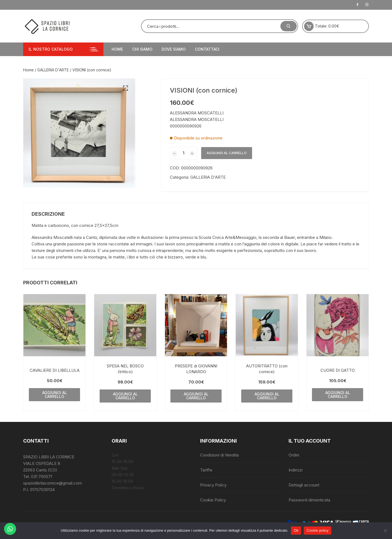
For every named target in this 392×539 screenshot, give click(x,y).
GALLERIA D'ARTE (53, 70)
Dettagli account (304, 485)
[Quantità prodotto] (183, 153)
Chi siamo (142, 49)
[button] (125, 88)
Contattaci (207, 49)
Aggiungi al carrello (227, 153)
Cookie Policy (213, 500)
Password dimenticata (309, 500)
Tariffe (206, 470)
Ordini (294, 455)
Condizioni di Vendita (219, 455)
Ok (296, 530)
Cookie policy (318, 530)
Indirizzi (295, 470)
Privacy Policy (213, 485)
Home (117, 49)
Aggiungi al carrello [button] (55, 395)
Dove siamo (174, 49)
